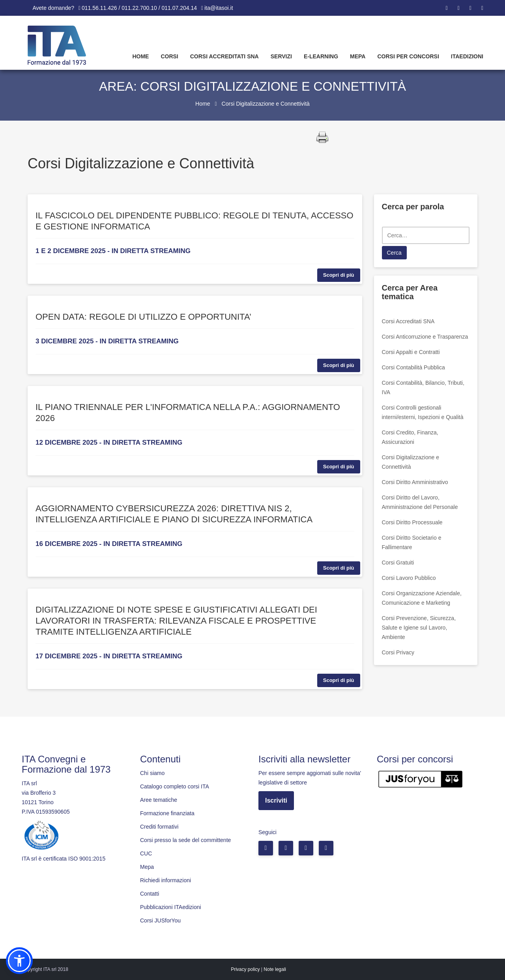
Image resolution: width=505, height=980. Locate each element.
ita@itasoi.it (219, 8)
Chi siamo (152, 773)
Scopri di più (339, 275)
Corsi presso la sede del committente (185, 840)
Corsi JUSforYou (160, 920)
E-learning (321, 56)
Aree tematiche (159, 800)
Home (140, 56)
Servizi (281, 56)
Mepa (358, 56)
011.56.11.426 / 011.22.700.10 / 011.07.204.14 (139, 8)
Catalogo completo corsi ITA (175, 786)
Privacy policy (245, 969)
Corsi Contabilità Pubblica (413, 367)
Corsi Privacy (398, 652)
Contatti (150, 894)
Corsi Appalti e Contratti (411, 352)
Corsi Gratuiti (398, 563)
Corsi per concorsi (408, 56)
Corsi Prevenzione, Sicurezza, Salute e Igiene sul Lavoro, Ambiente (419, 628)
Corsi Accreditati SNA (224, 56)
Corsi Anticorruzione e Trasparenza (425, 337)
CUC (146, 853)
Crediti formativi (159, 827)
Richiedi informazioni (166, 880)
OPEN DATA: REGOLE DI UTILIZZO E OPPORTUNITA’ (143, 317)
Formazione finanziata (167, 813)
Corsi (169, 56)
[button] (19, 961)
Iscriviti (276, 800)
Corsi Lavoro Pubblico (409, 578)
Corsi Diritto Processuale (412, 522)
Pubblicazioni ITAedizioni (171, 907)
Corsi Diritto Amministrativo (415, 482)
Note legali (275, 969)
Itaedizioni (467, 56)
